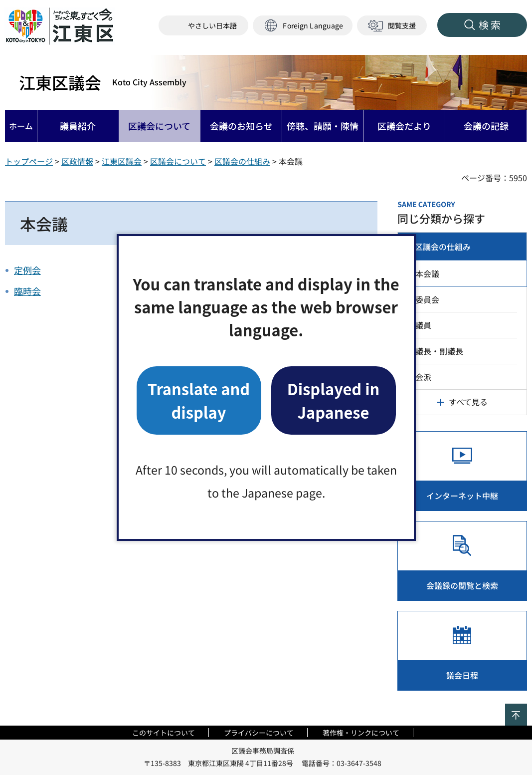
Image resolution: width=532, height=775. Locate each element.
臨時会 (27, 291)
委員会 (427, 299)
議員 (423, 325)
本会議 (427, 273)
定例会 (27, 270)
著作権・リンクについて (361, 733)
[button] (303, 26)
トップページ (29, 161)
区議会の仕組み (242, 161)
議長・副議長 (439, 351)
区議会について (178, 161)
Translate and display (199, 400)
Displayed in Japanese (334, 400)
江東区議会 (103, 82)
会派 (423, 377)
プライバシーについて (259, 733)
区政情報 (77, 161)
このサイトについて (164, 733)
